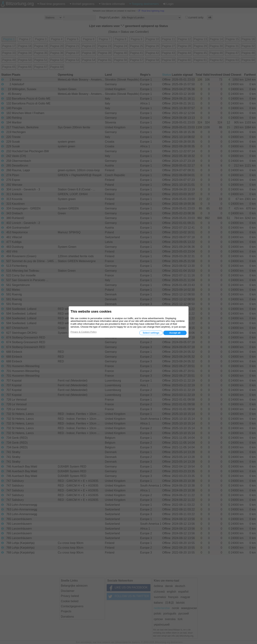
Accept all (175, 333)
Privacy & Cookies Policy (84, 332)
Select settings (151, 333)
